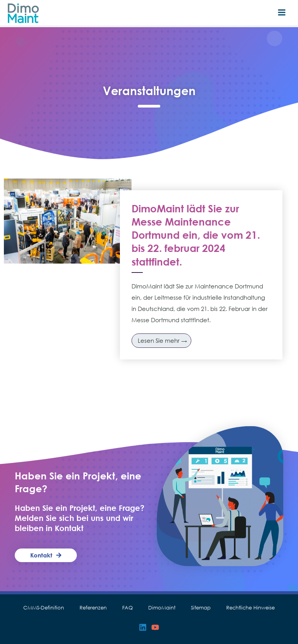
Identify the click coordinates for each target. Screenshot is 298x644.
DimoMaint (162, 608)
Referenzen (93, 608)
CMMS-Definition (44, 608)
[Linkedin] (143, 627)
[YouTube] (155, 627)
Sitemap (201, 608)
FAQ (127, 608)
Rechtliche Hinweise (250, 608)
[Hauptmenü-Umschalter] (282, 12)
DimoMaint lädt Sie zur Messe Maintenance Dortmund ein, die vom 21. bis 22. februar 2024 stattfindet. (196, 235)
